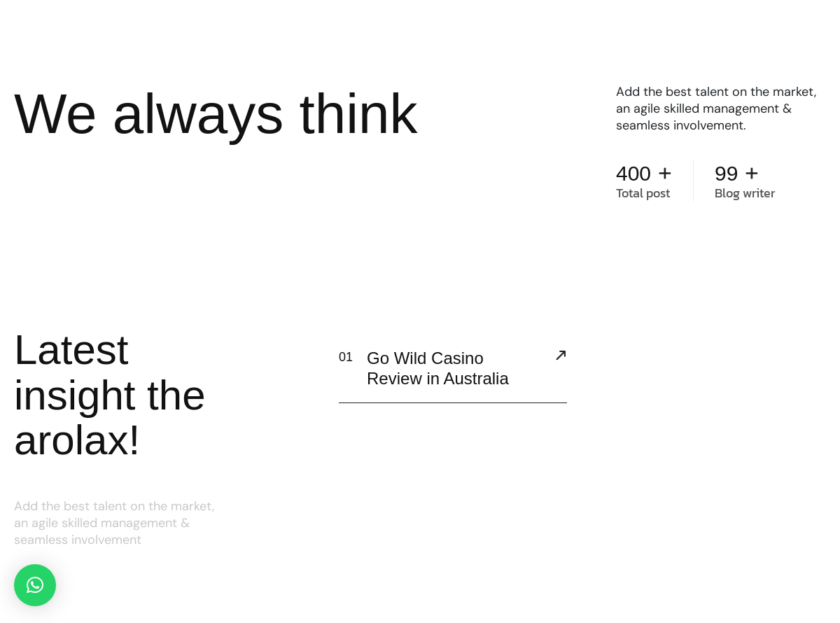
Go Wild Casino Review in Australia (438, 368)
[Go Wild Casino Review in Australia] (561, 357)
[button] (35, 585)
